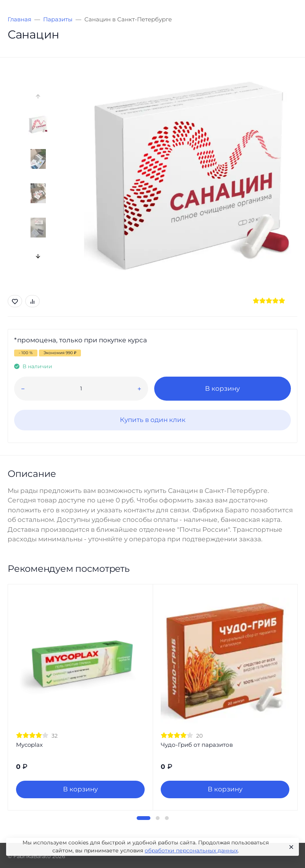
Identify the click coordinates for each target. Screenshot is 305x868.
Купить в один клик (153, 420)
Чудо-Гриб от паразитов (197, 745)
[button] (144, 818)
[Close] (290, 847)
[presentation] (38, 96)
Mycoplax (29, 745)
